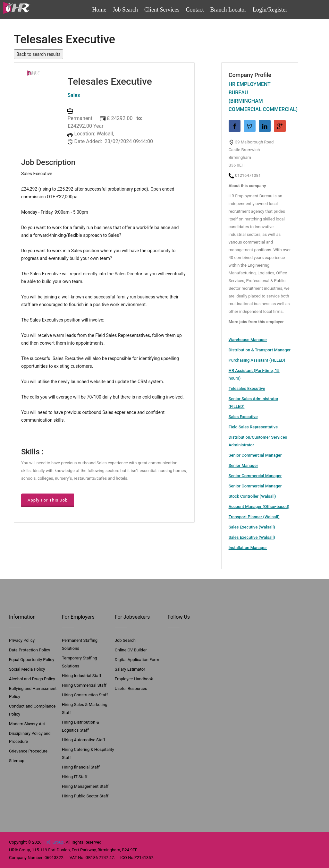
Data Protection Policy (30, 650)
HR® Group (53, 842)
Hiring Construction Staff (85, 695)
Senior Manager (243, 465)
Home (99, 10)
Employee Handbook (134, 679)
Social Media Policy (27, 669)
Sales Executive (243, 417)
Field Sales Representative (253, 427)
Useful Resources (131, 688)
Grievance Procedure (28, 751)
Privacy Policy (22, 640)
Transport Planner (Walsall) (254, 517)
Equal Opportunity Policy (32, 660)
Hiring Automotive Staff (84, 740)
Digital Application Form (137, 660)
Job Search (125, 10)
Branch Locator (228, 10)
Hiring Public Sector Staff (85, 796)
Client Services (162, 10)
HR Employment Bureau (250, 88)
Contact (195, 10)
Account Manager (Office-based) (259, 507)
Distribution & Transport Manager (260, 350)
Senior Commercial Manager (255, 455)
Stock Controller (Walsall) (252, 496)
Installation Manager (248, 548)
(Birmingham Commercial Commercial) (260, 105)
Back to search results (38, 54)
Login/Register (270, 10)
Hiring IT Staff (75, 777)
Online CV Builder (131, 650)
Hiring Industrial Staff (82, 676)
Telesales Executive (247, 388)
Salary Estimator (130, 669)
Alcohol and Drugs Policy (32, 679)
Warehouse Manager (248, 340)
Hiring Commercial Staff (84, 685)
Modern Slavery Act (27, 724)
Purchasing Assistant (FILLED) (257, 360)
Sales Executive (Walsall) (252, 527)
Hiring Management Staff (85, 786)
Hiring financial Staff (81, 767)
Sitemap (17, 761)
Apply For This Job (48, 500)
